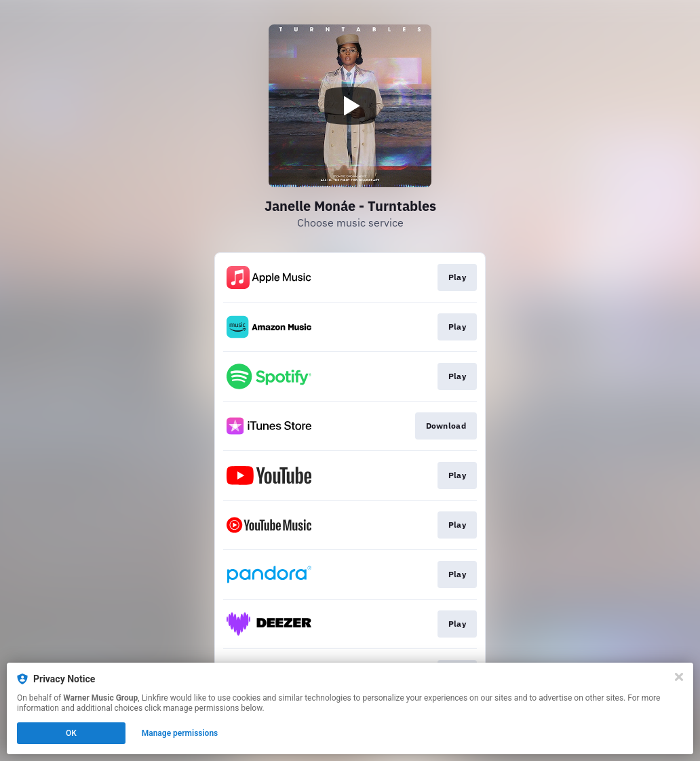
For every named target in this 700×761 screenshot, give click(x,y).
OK (71, 733)
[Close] (679, 677)
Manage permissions (180, 733)
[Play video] (350, 106)
